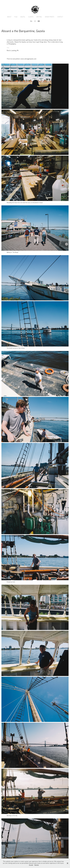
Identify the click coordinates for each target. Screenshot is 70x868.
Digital (23, 17)
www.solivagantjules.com (28, 59)
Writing (39, 17)
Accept (31, 865)
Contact (60, 17)
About (9, 17)
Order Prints (50, 17)
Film (16, 17)
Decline (37, 865)
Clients (31, 17)
